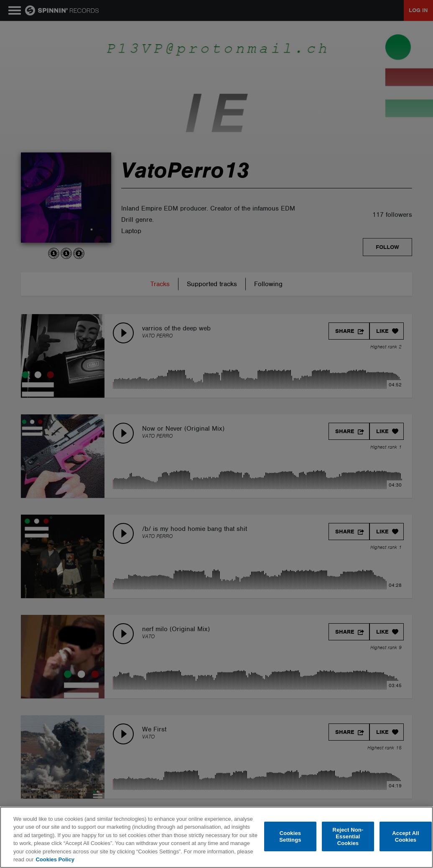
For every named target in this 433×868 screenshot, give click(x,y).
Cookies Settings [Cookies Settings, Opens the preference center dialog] (290, 836)
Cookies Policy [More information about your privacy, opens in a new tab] (55, 859)
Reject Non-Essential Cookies (348, 837)
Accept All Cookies (405, 836)
